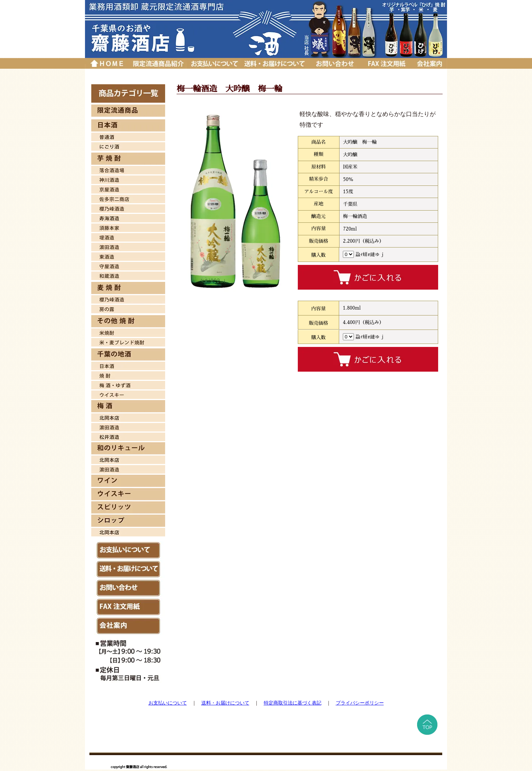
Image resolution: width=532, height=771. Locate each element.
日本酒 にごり (128, 146)
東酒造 (128, 256)
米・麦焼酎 (128, 341)
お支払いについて (214, 63)
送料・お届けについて (275, 63)
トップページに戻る (107, 63)
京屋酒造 (128, 188)
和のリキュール (128, 448)
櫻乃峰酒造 (128, 298)
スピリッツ (128, 507)
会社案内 (429, 63)
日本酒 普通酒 (128, 136)
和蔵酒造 (128, 275)
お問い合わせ (335, 63)
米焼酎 (128, 332)
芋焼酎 (128, 159)
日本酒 (128, 125)
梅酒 (128, 384)
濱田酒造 (128, 246)
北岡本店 (128, 417)
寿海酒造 (128, 217)
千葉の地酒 (128, 354)
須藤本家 (128, 227)
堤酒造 (128, 236)
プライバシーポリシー (360, 703)
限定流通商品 (128, 111)
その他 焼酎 (128, 321)
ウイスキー (128, 394)
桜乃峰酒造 (128, 208)
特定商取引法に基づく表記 (293, 703)
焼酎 (128, 375)
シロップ (128, 521)
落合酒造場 (128, 169)
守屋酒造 (128, 265)
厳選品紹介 (158, 63)
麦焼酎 (128, 288)
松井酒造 (128, 436)
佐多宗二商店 (128, 198)
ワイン (128, 481)
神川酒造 (128, 179)
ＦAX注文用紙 (128, 607)
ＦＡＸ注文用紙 (386, 63)
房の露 (128, 308)
